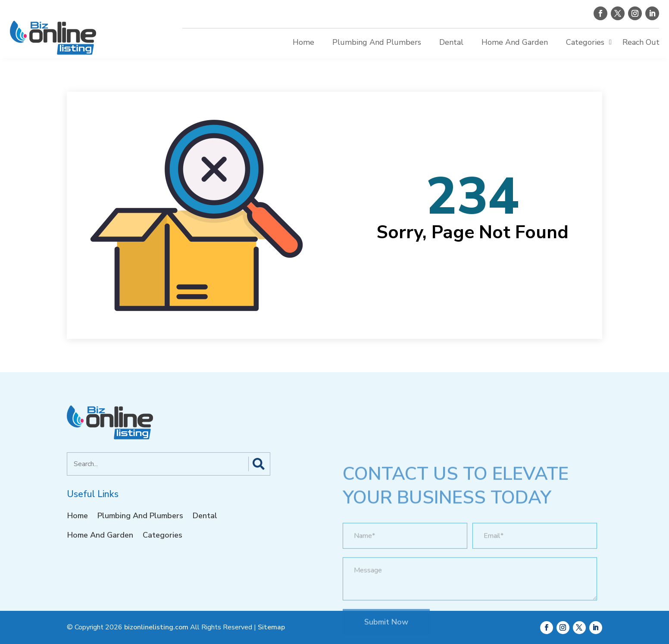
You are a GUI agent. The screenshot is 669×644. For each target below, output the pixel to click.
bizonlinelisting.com (156, 627)
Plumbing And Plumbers (377, 42)
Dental (451, 42)
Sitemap (271, 627)
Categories (585, 42)
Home (303, 42)
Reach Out (641, 42)
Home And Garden (515, 42)
